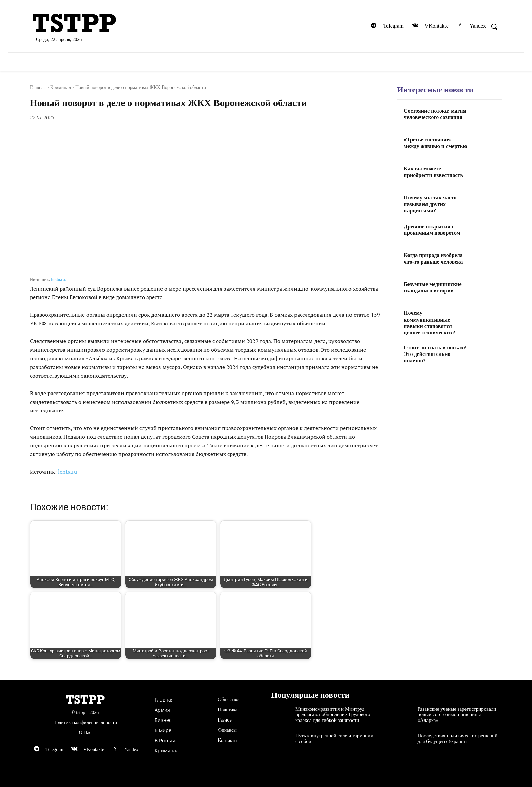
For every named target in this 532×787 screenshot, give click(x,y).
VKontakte (437, 26)
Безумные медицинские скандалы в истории (433, 287)
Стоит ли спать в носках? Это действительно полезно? (435, 354)
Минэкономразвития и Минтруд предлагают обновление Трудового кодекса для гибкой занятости (333, 715)
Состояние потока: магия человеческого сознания (435, 114)
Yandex (478, 26)
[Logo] (106, 24)
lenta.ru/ (59, 279)
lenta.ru (68, 472)
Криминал (61, 87)
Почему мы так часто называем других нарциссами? (430, 204)
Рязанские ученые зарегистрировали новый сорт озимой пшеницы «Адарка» (457, 715)
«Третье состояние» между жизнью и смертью (435, 143)
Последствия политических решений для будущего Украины (458, 739)
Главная (38, 87)
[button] (494, 26)
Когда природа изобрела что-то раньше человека (433, 258)
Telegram (393, 26)
